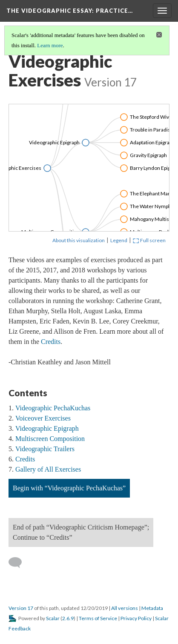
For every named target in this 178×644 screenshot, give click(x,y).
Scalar (53, 618)
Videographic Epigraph (47, 428)
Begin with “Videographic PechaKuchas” (69, 488)
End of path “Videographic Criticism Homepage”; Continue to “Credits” (81, 532)
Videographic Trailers (45, 449)
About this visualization (79, 240)
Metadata (152, 608)
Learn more (50, 45)
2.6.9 (68, 618)
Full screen (149, 240)
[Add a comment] (19, 563)
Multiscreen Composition (50, 439)
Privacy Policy (136, 618)
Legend (119, 240)
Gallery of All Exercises (48, 469)
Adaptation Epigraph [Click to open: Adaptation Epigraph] (152, 142)
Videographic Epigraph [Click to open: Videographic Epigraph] (54, 142)
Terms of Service (98, 618)
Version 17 (21, 608)
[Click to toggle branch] (47, 168)
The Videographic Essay (70, 11)
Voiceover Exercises (43, 418)
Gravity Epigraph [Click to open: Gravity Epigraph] (148, 155)
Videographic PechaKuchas (53, 408)
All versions (125, 608)
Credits (51, 342)
